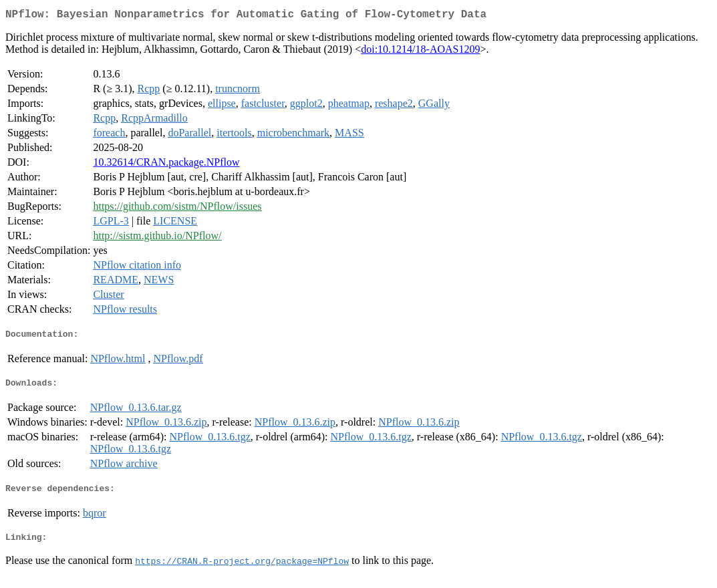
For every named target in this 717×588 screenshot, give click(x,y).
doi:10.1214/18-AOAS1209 (420, 52)
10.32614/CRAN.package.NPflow (166, 165)
